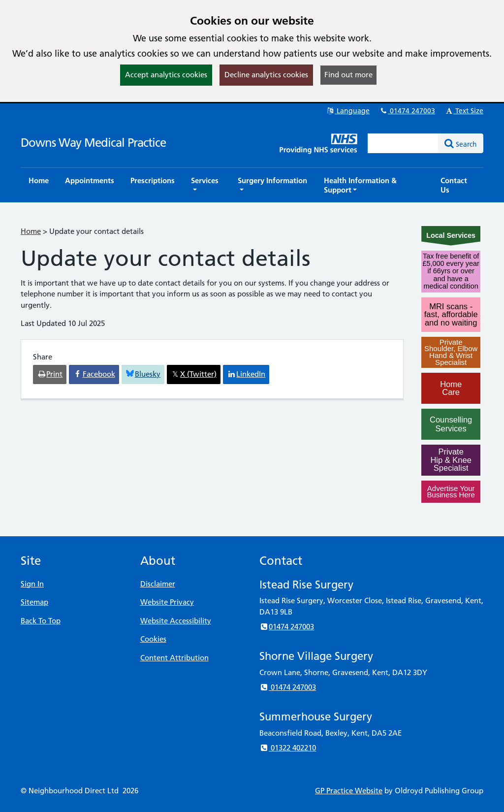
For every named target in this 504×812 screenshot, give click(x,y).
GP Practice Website (349, 791)
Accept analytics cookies (166, 75)
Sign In (32, 584)
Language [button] (348, 111)
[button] (206, 185)
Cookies (153, 639)
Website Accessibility (176, 621)
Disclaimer (158, 584)
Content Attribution (174, 658)
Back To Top (41, 621)
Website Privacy (167, 602)
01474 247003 (407, 111)
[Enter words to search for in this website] (403, 143)
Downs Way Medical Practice (93, 143)
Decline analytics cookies (266, 75)
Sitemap (34, 602)
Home (31, 231)
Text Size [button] (464, 111)
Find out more (348, 75)
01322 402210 (288, 748)
